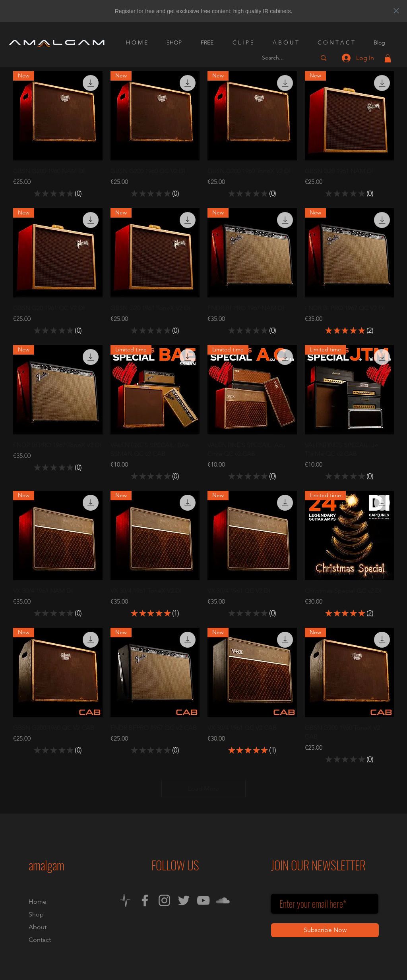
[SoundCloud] (223, 900)
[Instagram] (164, 900)
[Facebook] (145, 900)
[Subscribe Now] (325, 930)
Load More (203, 788)
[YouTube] (203, 900)
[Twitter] (184, 900)
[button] (388, 58)
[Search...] (283, 58)
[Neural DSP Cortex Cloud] (125, 900)
